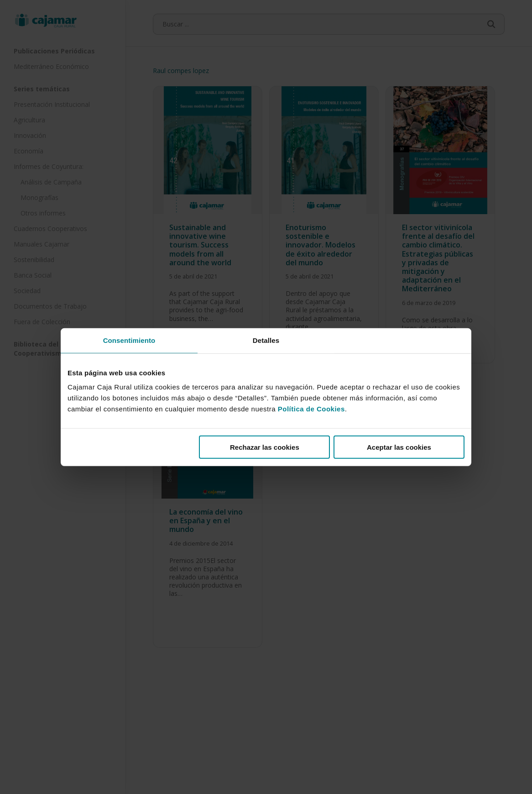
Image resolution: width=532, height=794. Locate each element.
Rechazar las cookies (265, 447)
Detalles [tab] (266, 340)
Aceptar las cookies (399, 447)
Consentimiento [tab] (129, 340)
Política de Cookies (311, 409)
